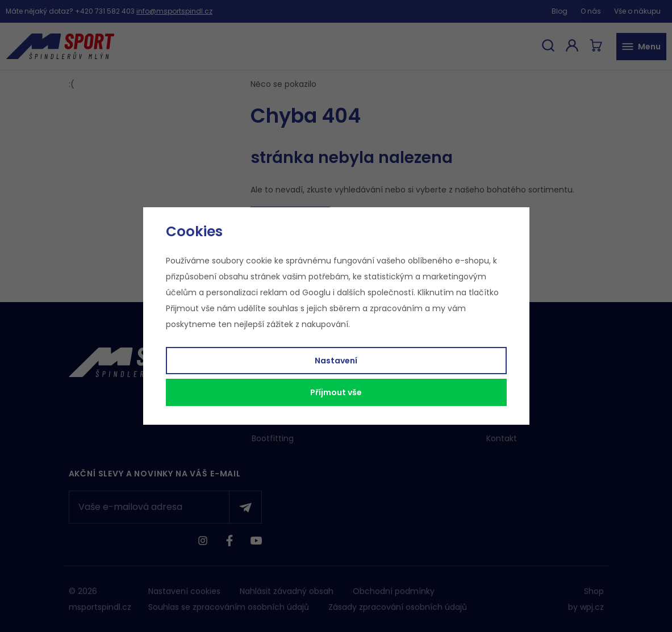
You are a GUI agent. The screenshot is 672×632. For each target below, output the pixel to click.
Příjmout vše (336, 392)
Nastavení (336, 361)
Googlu (316, 292)
